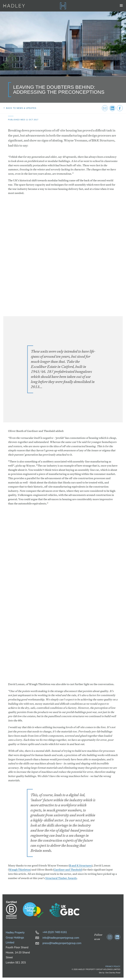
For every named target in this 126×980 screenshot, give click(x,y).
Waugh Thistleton (20, 870)
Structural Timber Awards (61, 878)
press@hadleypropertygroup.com (58, 943)
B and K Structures (80, 866)
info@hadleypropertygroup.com (57, 938)
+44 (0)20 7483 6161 (51, 932)
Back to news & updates (20, 108)
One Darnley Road (113, 973)
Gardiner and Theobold (68, 870)
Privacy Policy (113, 966)
